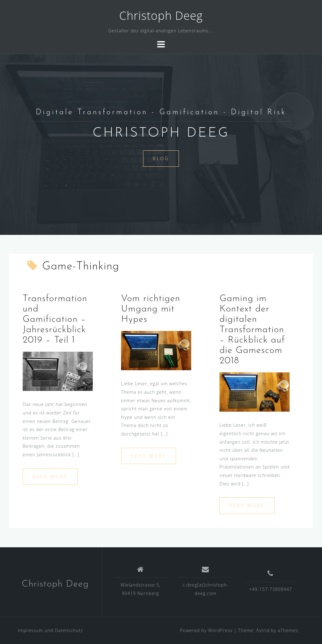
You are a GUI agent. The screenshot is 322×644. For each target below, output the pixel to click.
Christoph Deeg (161, 16)
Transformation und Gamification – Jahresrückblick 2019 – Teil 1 (55, 319)
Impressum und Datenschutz (50, 630)
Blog (161, 158)
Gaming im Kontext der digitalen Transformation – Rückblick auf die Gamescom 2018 (252, 330)
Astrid (263, 630)
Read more (50, 476)
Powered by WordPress (206, 630)
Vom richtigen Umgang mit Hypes (151, 309)
